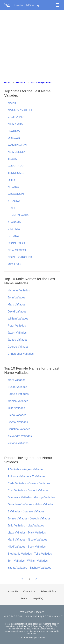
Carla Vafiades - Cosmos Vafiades (29, 483)
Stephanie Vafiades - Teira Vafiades (30, 554)
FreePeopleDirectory (27, 5)
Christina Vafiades (19, 429)
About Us (13, 591)
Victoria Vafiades (18, 443)
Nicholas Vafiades (19, 290)
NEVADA (13, 187)
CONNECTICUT (18, 243)
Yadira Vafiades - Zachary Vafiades (29, 568)
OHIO (11, 180)
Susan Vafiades (17, 387)
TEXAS (12, 159)
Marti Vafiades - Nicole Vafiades (27, 540)
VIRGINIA (14, 229)
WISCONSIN (16, 194)
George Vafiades (18, 347)
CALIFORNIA (16, 117)
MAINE (12, 103)
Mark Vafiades (17, 305)
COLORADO (16, 166)
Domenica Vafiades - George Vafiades (31, 497)
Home (7, 83)
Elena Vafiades (17, 415)
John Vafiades (16, 298)
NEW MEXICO (17, 250)
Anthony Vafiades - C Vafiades (27, 476)
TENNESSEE (16, 173)
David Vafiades (17, 312)
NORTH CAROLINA (20, 257)
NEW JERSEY (17, 152)
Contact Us (29, 591)
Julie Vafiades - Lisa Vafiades (26, 526)
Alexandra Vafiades (20, 436)
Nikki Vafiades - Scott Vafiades (27, 547)
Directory (20, 83)
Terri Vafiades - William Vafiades (28, 561)
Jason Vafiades (17, 333)
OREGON (14, 138)
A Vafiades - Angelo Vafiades (26, 469)
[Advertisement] (32, 44)
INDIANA (13, 236)
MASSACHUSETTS (20, 110)
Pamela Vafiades (18, 394)
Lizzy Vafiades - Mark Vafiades (27, 533)
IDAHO (12, 208)
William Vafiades (18, 319)
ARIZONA (14, 201)
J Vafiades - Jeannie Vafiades (26, 511)
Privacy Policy (48, 591)
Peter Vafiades (17, 326)
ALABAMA (14, 222)
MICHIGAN (15, 264)
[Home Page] (9, 5)
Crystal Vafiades (18, 422)
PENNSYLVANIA (18, 215)
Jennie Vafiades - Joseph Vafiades (29, 519)
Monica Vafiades (18, 401)
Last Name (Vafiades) (42, 83)
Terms (24, 598)
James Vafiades (17, 340)
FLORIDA (14, 131)
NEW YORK (15, 124)
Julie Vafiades (16, 408)
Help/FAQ (38, 598)
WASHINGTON (17, 145)
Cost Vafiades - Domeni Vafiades (28, 490)
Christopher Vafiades (21, 354)
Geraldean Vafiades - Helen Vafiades (31, 504)
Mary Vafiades (17, 380)
